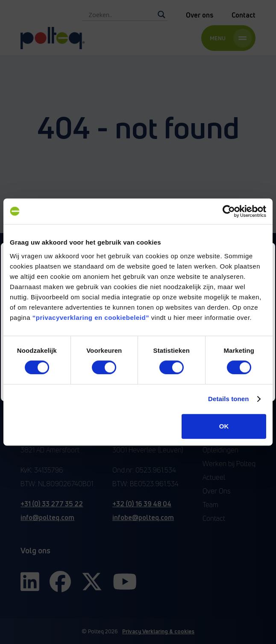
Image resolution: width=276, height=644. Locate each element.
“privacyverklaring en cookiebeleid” (91, 318)
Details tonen (228, 399)
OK (224, 426)
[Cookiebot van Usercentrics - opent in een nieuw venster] (229, 211)
